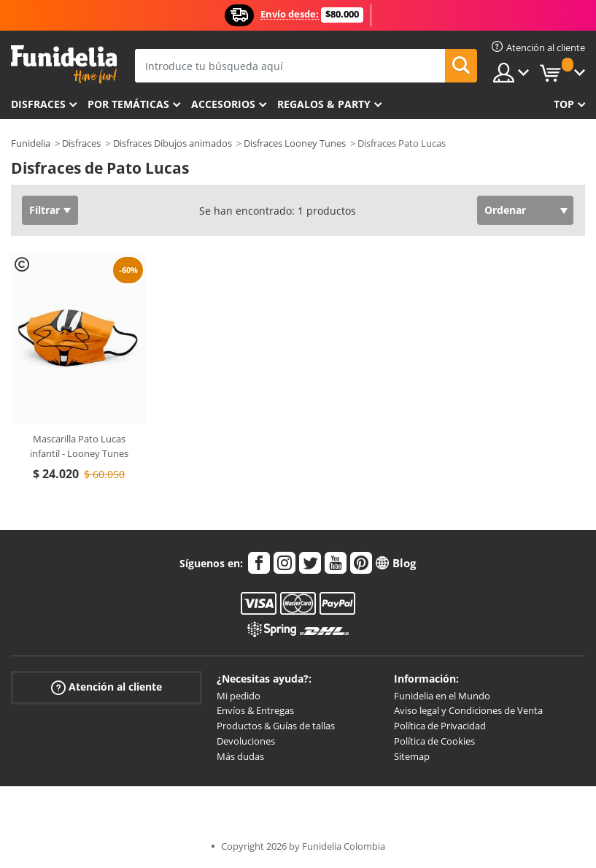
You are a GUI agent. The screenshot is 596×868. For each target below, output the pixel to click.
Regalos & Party (324, 104)
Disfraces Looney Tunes (295, 143)
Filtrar (44, 210)
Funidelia (31, 143)
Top (564, 104)
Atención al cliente (107, 687)
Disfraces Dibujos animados (173, 143)
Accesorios (223, 104)
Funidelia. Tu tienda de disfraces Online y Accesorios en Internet (64, 65)
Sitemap (412, 756)
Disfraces (38, 104)
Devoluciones (246, 741)
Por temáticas (128, 104)
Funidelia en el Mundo (442, 696)
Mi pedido (239, 696)
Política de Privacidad (440, 726)
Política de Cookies (434, 741)
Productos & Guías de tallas (276, 726)
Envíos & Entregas (255, 710)
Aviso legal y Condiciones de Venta (468, 710)
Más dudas (240, 756)
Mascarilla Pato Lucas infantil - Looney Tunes (79, 446)
